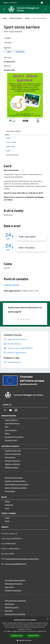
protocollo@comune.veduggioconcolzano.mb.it (22, 559)
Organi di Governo (11, 420)
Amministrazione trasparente (15, 601)
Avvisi (7, 508)
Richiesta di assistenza (13, 590)
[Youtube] (11, 410)
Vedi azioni (9, 43)
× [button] (48, 619)
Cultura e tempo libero (13, 454)
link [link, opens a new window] (45, 631)
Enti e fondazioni (11, 430)
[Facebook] (5, 410)
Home (5, 18)
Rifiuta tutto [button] (33, 636)
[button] (25, 640)
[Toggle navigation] (4, 9)
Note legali (9, 611)
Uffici (7, 427)
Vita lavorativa (10, 457)
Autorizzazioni (10, 491)
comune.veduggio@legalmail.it (15, 564)
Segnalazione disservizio (13, 584)
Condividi (9, 38)
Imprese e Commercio (12, 461)
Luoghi (7, 518)
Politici (7, 433)
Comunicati (9, 505)
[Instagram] (16, 410)
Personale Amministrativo (14, 437)
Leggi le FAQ (9, 587)
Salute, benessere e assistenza (16, 488)
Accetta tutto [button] (17, 636)
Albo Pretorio (10, 604)
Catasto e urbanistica (12, 464)
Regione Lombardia (10, 3)
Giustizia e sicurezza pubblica (15, 481)
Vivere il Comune (16, 18)
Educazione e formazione (14, 478)
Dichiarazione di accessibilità (15, 614)
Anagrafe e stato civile (13, 451)
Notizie (7, 501)
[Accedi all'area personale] (42, 3)
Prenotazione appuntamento (15, 580)
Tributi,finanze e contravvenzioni (17, 484)
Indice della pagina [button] (13, 131)
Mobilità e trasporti (12, 467)
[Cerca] (46, 9)
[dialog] (25, 630)
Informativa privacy (12, 607)
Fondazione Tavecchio (12, 285)
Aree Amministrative (12, 423)
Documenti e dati (11, 440)
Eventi (27, 18)
